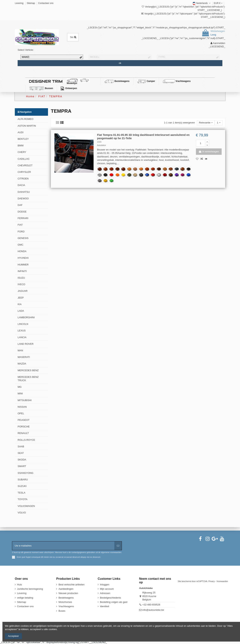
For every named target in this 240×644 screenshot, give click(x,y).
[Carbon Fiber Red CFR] (153, 175)
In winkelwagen (209, 152)
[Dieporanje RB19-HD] (117, 175)
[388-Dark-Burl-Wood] (100, 169)
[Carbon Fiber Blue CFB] (147, 175)
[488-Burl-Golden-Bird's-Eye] (141, 169)
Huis (19, 585)
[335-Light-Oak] (129, 169)
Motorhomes (65, 602)
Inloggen (105, 585)
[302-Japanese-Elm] (105, 169)
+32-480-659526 (151, 605)
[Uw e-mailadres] (63, 546)
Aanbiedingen (66, 589)
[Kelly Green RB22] (111, 181)
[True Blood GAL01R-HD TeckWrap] (165, 175)
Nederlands (202, 3)
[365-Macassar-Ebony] (159, 169)
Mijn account (107, 589)
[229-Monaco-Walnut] (171, 169)
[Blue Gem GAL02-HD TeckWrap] (188, 175)
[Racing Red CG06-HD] (111, 175)
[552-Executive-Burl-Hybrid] (135, 169)
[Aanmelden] (118, 546)
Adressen (105, 593)
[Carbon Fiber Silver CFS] (159, 175)
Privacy (211, 581)
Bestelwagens (66, 598)
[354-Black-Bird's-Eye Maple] (188, 169)
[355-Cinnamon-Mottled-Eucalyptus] (153, 169)
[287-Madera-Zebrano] (165, 169)
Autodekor (102, 145)
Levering (19, 3)
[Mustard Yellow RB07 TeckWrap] (105, 181)
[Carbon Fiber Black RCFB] (141, 175)
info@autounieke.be (153, 610)
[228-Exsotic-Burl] (123, 169)
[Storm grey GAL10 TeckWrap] (100, 181)
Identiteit (105, 606)
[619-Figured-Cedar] (147, 169)
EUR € (218, 3)
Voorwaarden (222, 581)
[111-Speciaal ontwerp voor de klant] (100, 175)
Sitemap (31, 3)
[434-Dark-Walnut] (117, 169)
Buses (62, 611)
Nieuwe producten (68, 593)
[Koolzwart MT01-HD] (105, 175)
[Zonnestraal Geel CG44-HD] (123, 175)
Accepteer (13, 636)
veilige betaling (25, 598)
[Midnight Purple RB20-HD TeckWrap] (177, 175)
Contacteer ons (46, 3)
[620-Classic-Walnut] (111, 169)
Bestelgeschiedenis (110, 598)
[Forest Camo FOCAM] (129, 175)
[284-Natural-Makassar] (182, 169)
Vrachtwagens (66, 606)
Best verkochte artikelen (72, 585)
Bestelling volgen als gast (114, 602)
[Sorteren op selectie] (206, 123)
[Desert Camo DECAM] (135, 175)
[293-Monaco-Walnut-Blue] (177, 169)
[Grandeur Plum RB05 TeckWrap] (182, 175)
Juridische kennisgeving (30, 589)
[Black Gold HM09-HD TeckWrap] (171, 175)
